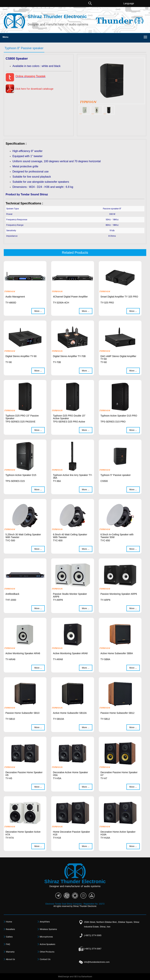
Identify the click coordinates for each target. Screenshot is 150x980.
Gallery (9, 937)
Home (9, 922)
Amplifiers (45, 922)
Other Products (47, 952)
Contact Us (45, 959)
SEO (76, 977)
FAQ (8, 944)
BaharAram (87, 977)
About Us (10, 959)
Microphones (46, 937)
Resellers (10, 929)
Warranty (10, 952)
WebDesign (64, 977)
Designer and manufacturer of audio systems (58, 25)
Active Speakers (48, 944)
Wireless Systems (48, 929)
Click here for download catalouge (34, 89)
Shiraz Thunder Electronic (57, 16)
